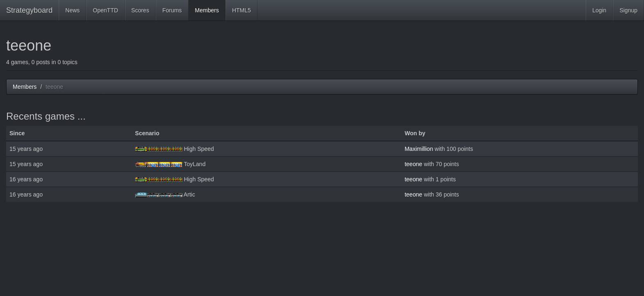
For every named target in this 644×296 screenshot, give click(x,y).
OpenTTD (105, 10)
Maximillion (419, 149)
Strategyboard (29, 10)
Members (207, 10)
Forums (172, 10)
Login (599, 10)
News (72, 10)
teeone (413, 164)
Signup (628, 10)
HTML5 (241, 10)
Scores (140, 10)
